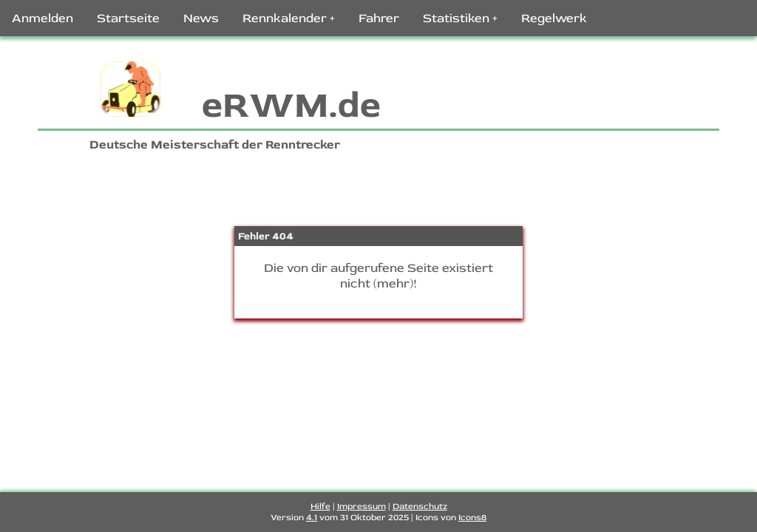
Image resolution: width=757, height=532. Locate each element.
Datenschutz (420, 507)
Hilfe (320, 507)
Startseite (128, 18)
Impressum (361, 507)
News (201, 18)
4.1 (312, 518)
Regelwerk (554, 18)
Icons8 (472, 518)
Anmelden (43, 18)
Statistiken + (460, 18)
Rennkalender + (289, 18)
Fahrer (379, 18)
